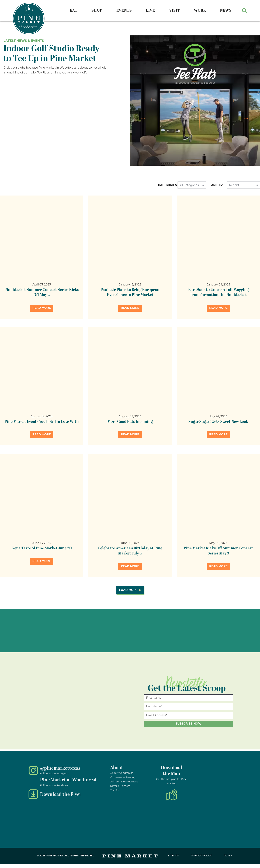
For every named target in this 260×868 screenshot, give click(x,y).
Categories (167, 185)
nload (176, 768)
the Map (171, 774)
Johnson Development (124, 782)
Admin (228, 856)
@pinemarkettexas (60, 768)
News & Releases (120, 786)
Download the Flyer (61, 794)
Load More (128, 590)
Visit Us (115, 790)
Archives (219, 185)
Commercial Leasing (123, 778)
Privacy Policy (201, 856)
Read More (42, 308)
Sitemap (174, 856)
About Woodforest (122, 773)
